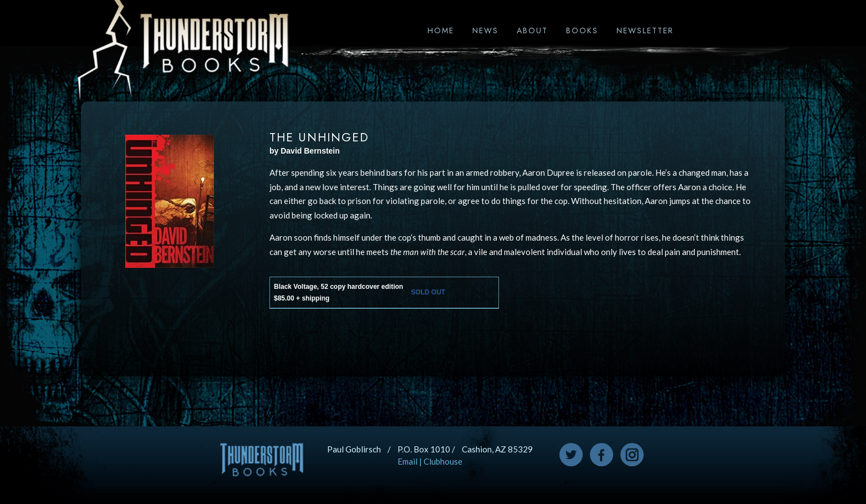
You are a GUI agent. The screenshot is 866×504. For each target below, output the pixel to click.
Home (441, 30)
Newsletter (645, 30)
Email (407, 461)
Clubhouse (443, 461)
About (532, 30)
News (485, 30)
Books (582, 30)
